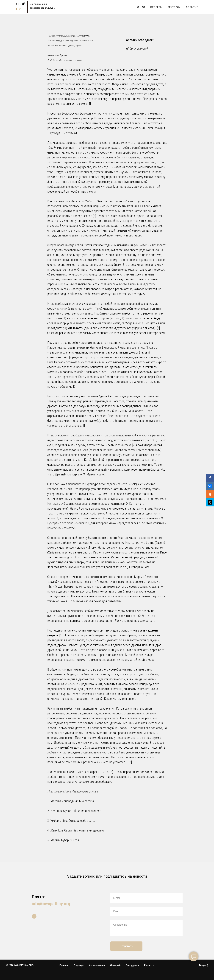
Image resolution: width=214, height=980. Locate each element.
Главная (64, 965)
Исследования (97, 965)
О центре (79, 965)
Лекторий (174, 7)
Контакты (149, 965)
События (192, 7)
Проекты (156, 7)
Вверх (203, 965)
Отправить (126, 946)
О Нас (141, 7)
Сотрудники (132, 965)
